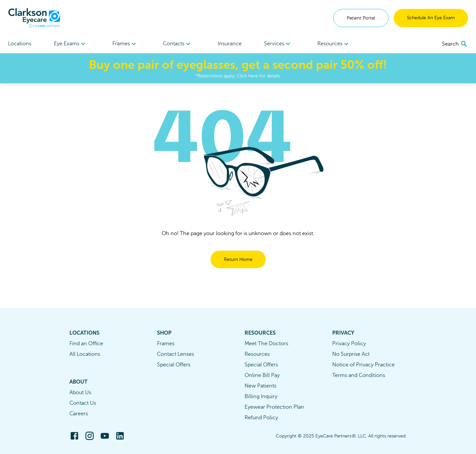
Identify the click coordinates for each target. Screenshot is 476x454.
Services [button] (278, 44)
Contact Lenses (176, 354)
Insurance (230, 44)
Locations (20, 44)
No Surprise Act (351, 354)
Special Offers (174, 365)
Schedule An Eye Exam (431, 18)
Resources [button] (334, 44)
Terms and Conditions (359, 375)
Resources (257, 354)
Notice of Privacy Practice (363, 365)
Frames (166, 344)
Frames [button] (125, 44)
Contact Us (83, 403)
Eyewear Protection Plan (274, 407)
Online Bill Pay (262, 375)
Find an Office (86, 344)
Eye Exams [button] (71, 44)
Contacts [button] (178, 44)
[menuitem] (71, 44)
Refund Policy (261, 418)
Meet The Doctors (266, 344)
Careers (79, 414)
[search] (455, 44)
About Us (80, 392)
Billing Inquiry (261, 396)
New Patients (260, 386)
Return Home (238, 259)
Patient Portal (361, 18)
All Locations (85, 354)
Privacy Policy (349, 344)
